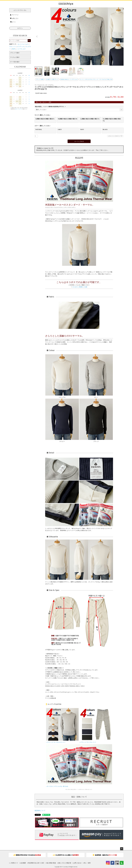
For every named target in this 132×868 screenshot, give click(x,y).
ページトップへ (122, 849)
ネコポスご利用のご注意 (80, 287)
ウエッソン (13, 47)
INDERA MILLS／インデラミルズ (69, 79)
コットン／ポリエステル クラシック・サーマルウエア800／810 (96, 79)
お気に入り (14, 18)
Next (121, 37)
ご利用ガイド (14, 863)
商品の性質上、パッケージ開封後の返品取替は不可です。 (51, 107)
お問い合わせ (77, 863)
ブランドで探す (40, 79)
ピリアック (21, 47)
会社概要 (23, 863)
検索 (29, 41)
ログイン (20, 28)
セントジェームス (23, 44)
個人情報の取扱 (51, 863)
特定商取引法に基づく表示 (36, 863)
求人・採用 (87, 863)
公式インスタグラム (19, 109)
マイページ (14, 15)
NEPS (14, 49)
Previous (37, 37)
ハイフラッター (21, 49)
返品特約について (40, 811)
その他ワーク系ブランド (52, 79)
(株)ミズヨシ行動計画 (65, 863)
